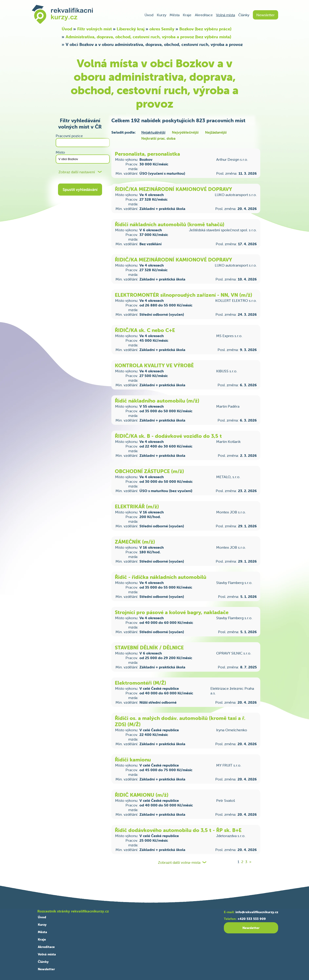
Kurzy (162, 15)
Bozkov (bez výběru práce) (205, 29)
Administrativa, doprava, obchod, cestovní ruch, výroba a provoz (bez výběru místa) (148, 37)
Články (244, 15)
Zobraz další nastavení (77, 172)
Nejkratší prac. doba (158, 138)
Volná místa (225, 15)
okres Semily (162, 29)
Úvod (149, 15)
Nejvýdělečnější (185, 132)
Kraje (187, 15)
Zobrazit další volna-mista (179, 862)
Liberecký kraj (131, 29)
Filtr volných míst (95, 29)
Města (175, 15)
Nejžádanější (216, 132)
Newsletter (266, 15)
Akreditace (204, 15)
